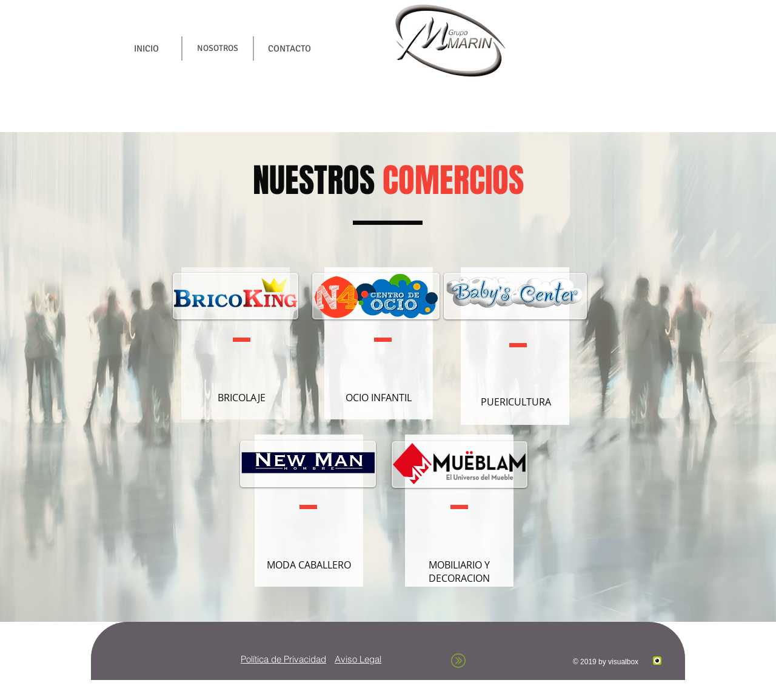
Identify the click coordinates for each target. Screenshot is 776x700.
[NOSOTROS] (218, 48)
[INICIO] (146, 48)
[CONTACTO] (289, 48)
